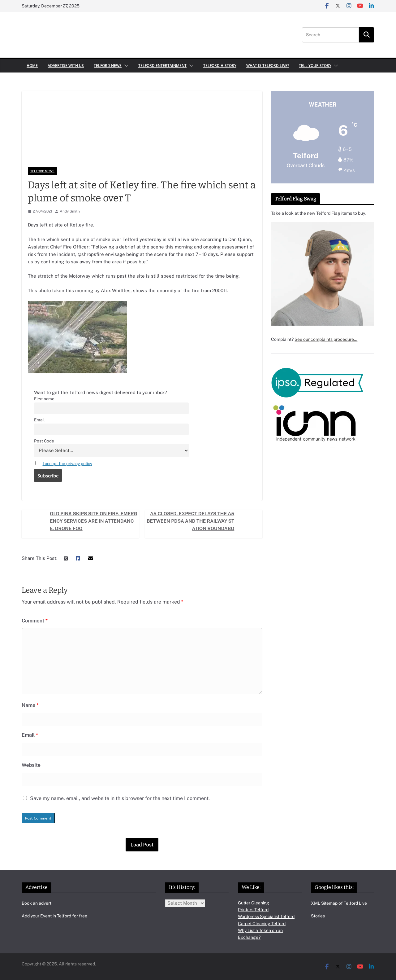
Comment (35, 621)
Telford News (108, 66)
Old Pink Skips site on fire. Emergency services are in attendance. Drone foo (94, 521)
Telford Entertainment (162, 66)
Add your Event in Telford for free (54, 916)
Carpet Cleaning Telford (262, 924)
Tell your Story (315, 66)
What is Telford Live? (268, 66)
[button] (125, 66)
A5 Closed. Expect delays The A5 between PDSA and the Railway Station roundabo (190, 521)
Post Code (44, 441)
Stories (318, 916)
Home (32, 66)
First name (44, 399)
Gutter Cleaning (254, 903)
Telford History (220, 66)
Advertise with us (66, 66)
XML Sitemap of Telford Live (339, 903)
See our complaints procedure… (326, 339)
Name (30, 705)
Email (39, 420)
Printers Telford (253, 910)
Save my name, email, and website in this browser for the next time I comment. (120, 798)
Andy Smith (70, 211)
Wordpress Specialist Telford (266, 916)
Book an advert (37, 903)
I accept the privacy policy (67, 464)
